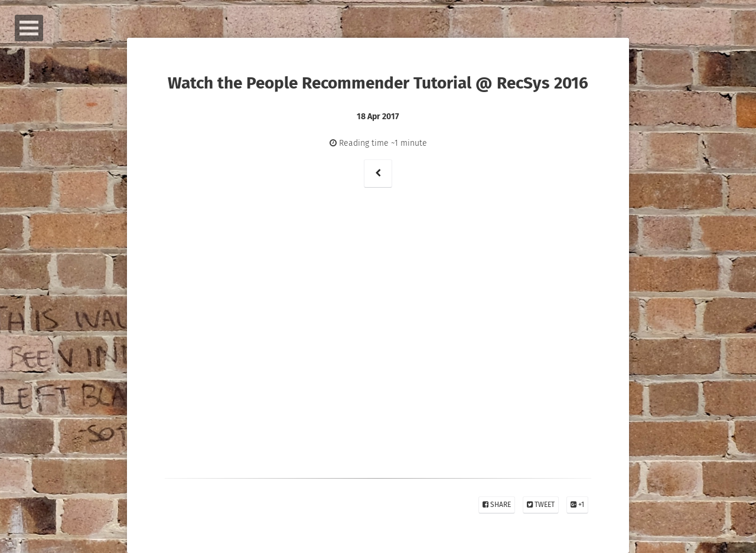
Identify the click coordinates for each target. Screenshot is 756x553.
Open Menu (29, 28)
